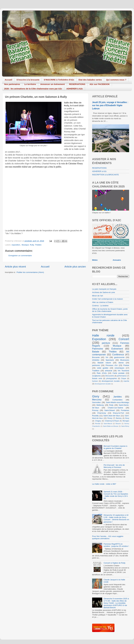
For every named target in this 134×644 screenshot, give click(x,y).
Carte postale (119, 373)
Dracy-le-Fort (118, 413)
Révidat (98, 424)
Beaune (118, 424)
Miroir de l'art (98, 296)
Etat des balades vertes (90, 80)
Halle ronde (103, 335)
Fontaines (125, 410)
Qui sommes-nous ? (116, 80)
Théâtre (38, 245)
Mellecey (100, 405)
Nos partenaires (12, 84)
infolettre (96, 360)
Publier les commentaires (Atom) (30, 272)
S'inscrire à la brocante (28, 80)
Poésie (126, 365)
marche (126, 381)
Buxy (127, 418)
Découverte (110, 376)
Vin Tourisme (123, 371)
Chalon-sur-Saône (115, 408)
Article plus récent (15, 267)
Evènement (117, 349)
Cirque (124, 378)
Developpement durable (103, 384)
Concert (124, 339)
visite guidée (103, 368)
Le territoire (30, 84)
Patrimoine (97, 349)
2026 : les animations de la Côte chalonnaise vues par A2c (33, 89)
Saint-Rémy (125, 426)
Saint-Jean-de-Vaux (112, 416)
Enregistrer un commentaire (20, 256)
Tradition (96, 371)
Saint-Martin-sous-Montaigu (118, 402)
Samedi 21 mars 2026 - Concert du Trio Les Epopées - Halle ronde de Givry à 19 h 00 (116, 495)
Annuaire (117, 260)
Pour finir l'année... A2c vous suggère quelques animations (108, 537)
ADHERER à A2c (75, 89)
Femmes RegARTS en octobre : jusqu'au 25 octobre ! (116, 545)
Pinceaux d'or (112, 365)
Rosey (110, 418)
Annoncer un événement (53, 84)
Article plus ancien (75, 267)
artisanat (109, 371)
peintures (96, 365)
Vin (107, 357)
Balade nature (104, 363)
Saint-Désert (110, 410)
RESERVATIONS (77, 84)
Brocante (96, 357)
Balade (96, 352)
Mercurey (97, 400)
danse (121, 363)
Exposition (99, 339)
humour (95, 381)
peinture (106, 343)
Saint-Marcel (108, 424)
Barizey (119, 418)
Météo (95, 260)
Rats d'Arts (102, 373)
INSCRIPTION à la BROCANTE (105, 175)
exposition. (16, 245)
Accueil (8, 80)
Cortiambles (117, 400)
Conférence (118, 354)
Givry (96, 396)
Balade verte (97, 378)
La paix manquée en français (104, 289)
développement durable (111, 381)
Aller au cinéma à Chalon (103, 302)
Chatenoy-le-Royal (112, 421)
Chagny (98, 421)
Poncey (95, 410)
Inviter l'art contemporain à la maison (107, 299)
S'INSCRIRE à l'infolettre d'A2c (59, 80)
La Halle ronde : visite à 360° (104, 484)
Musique (25, 245)
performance (122, 376)
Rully (32, 245)
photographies (112, 378)
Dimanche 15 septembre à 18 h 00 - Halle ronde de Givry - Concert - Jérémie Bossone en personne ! (116, 518)
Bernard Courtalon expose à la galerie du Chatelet (115, 447)
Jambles (118, 397)
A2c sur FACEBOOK (100, 84)
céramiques (119, 368)
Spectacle (110, 360)
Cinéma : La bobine (100, 306)
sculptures (96, 376)
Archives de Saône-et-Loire (104, 292)
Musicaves (125, 360)
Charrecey (102, 413)
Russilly (95, 416)
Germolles (96, 402)
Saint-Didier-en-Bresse (111, 426)
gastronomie (119, 357)
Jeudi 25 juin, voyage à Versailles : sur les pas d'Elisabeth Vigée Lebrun (110, 105)
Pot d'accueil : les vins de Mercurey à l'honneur (114, 466)
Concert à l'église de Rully (114, 563)
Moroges (126, 421)
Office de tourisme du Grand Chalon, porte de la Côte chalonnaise (110, 310)
